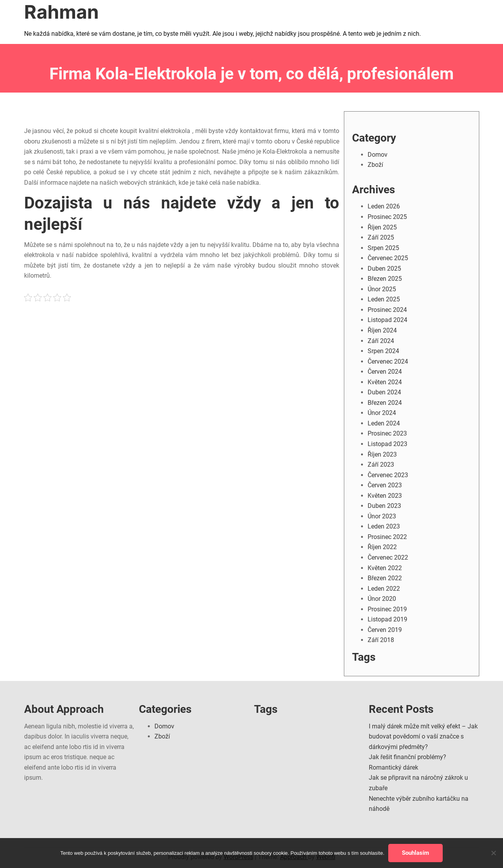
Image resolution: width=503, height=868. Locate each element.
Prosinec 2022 (387, 537)
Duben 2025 (384, 269)
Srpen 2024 (383, 351)
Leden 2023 (384, 526)
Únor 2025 (382, 289)
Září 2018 (381, 640)
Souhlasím (415, 853)
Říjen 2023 (382, 454)
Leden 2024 (384, 423)
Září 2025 (381, 237)
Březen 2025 (385, 279)
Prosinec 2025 (387, 217)
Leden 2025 (384, 299)
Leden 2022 (384, 589)
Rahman (61, 12)
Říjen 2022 (382, 547)
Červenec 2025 (388, 258)
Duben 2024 (384, 392)
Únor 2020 (382, 599)
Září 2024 (381, 341)
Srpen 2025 (383, 248)
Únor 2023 (382, 516)
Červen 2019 (385, 630)
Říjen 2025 (382, 227)
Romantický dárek (393, 767)
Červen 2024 (385, 372)
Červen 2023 (385, 485)
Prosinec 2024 (387, 310)
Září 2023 (381, 465)
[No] (493, 853)
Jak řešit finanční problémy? (407, 757)
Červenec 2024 (388, 361)
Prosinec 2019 (387, 609)
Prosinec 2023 (387, 433)
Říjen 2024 (382, 330)
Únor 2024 (382, 413)
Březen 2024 (385, 403)
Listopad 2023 (387, 444)
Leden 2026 (384, 206)
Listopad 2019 (387, 619)
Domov (378, 155)
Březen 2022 (385, 578)
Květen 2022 (385, 568)
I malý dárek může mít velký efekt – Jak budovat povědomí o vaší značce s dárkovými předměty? (423, 737)
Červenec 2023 (388, 475)
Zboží (375, 165)
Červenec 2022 (388, 557)
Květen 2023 (385, 496)
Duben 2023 (384, 506)
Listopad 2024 (387, 320)
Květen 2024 (385, 382)
